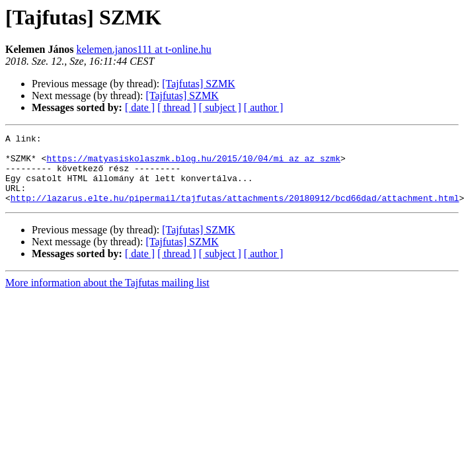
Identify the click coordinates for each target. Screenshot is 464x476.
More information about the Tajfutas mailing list (107, 297)
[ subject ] (220, 107)
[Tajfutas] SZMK (198, 84)
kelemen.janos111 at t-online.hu (144, 49)
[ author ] (264, 107)
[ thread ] (177, 107)
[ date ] (140, 107)
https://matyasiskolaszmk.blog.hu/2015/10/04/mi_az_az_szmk (193, 164)
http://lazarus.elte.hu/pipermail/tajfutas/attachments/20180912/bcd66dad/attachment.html (235, 212)
